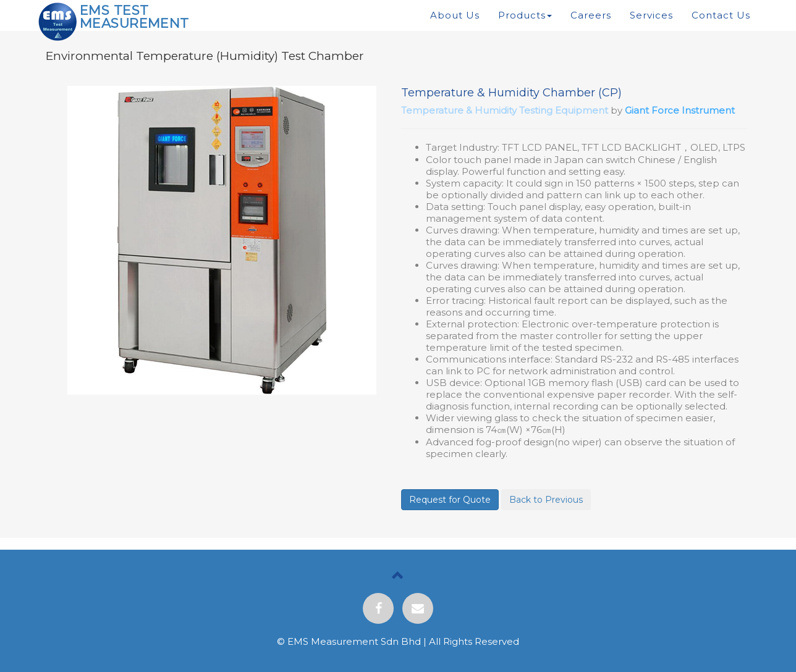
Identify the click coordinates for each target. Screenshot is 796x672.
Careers (591, 15)
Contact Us (721, 15)
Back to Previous (546, 500)
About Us (455, 15)
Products (525, 15)
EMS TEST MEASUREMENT (134, 17)
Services (651, 15)
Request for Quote (450, 500)
